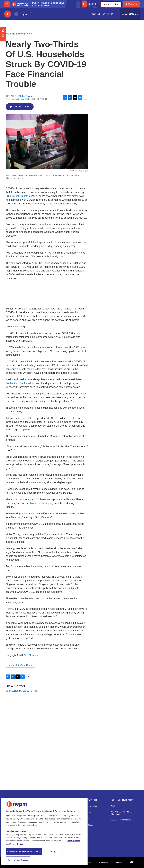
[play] (8, 14)
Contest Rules (87, 825)
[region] (45, 832)
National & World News (19, 34)
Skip (53, 852)
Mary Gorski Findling (42, 503)
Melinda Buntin (18, 383)
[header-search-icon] (85, 4)
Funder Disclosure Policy (122, 800)
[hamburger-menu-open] (7, 4)
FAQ (113, 806)
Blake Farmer (26, 96)
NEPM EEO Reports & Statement (121, 813)
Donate (133, 4)
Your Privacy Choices (18, 860)
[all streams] (130, 14)
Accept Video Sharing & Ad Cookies (24, 852)
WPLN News (31, 655)
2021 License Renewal (121, 820)
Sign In (93, 4)
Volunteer (85, 819)
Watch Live (111, 4)
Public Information (89, 806)
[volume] (16, 14)
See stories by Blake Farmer (22, 691)
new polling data (19, 196)
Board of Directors (89, 800)
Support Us (86, 813)
